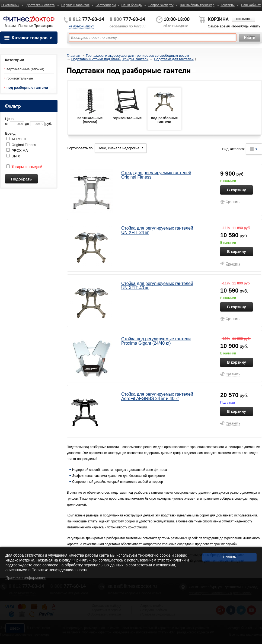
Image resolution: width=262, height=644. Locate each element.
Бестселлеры (106, 5)
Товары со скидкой (24, 167)
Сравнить (233, 202)
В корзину (237, 190)
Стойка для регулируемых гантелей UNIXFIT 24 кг (157, 230)
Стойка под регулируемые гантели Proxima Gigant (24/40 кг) (156, 341)
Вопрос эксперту (161, 5)
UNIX (13, 156)
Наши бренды (132, 5)
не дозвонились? (81, 26)
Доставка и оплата (41, 5)
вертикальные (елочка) (25, 69)
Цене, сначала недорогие (121, 148)
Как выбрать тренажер (197, 5)
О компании (10, 5)
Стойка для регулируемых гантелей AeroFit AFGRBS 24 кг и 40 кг (157, 396)
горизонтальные (20, 78)
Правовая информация (26, 578)
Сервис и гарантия (75, 5)
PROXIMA (17, 150)
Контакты (228, 5)
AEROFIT (17, 139)
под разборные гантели (27, 88)
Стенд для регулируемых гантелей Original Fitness (156, 175)
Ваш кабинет (251, 5)
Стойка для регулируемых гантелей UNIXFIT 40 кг (157, 286)
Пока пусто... (243, 19)
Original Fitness (21, 145)
